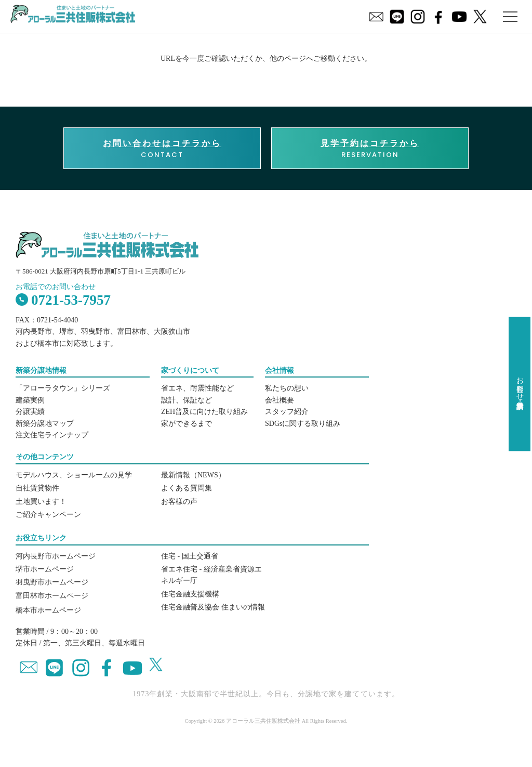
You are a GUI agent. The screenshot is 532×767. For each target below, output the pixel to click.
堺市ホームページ (45, 569)
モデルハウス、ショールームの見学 (74, 475)
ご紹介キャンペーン (48, 515)
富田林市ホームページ (52, 596)
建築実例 (30, 400)
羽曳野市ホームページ (52, 582)
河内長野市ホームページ (56, 556)
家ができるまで (187, 424)
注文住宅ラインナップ (52, 435)
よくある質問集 (187, 488)
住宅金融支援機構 (190, 594)
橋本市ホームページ (48, 610)
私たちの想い (287, 388)
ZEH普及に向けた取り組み (204, 412)
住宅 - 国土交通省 (190, 556)
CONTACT (162, 149)
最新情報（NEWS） (193, 475)
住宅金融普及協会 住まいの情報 (213, 607)
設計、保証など (187, 400)
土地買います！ (41, 502)
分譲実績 (30, 412)
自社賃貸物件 (37, 488)
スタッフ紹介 (287, 412)
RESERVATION (370, 149)
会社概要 (280, 400)
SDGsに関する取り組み (303, 424)
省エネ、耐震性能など (197, 388)
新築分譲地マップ (45, 424)
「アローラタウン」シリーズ (63, 388)
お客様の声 (179, 502)
